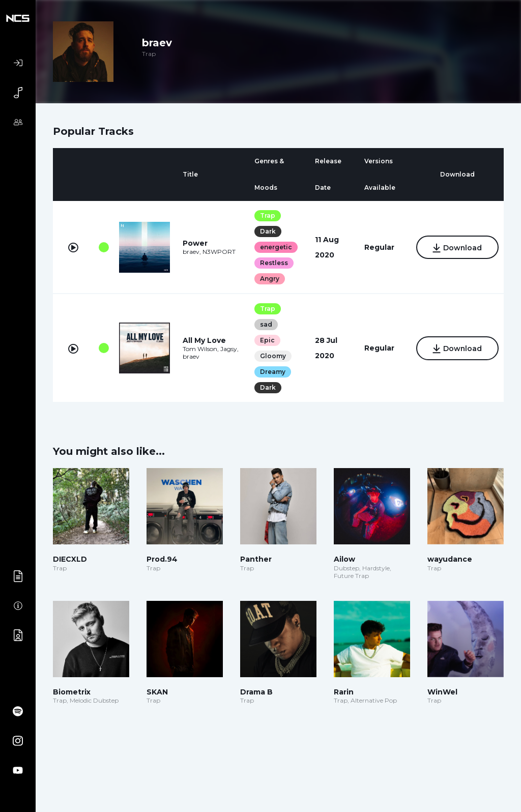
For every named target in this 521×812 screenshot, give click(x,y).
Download (457, 248)
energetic (275, 247)
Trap (267, 215)
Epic (266, 340)
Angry (269, 279)
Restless (273, 263)
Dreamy (272, 372)
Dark (267, 231)
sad (265, 324)
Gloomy (272, 356)
